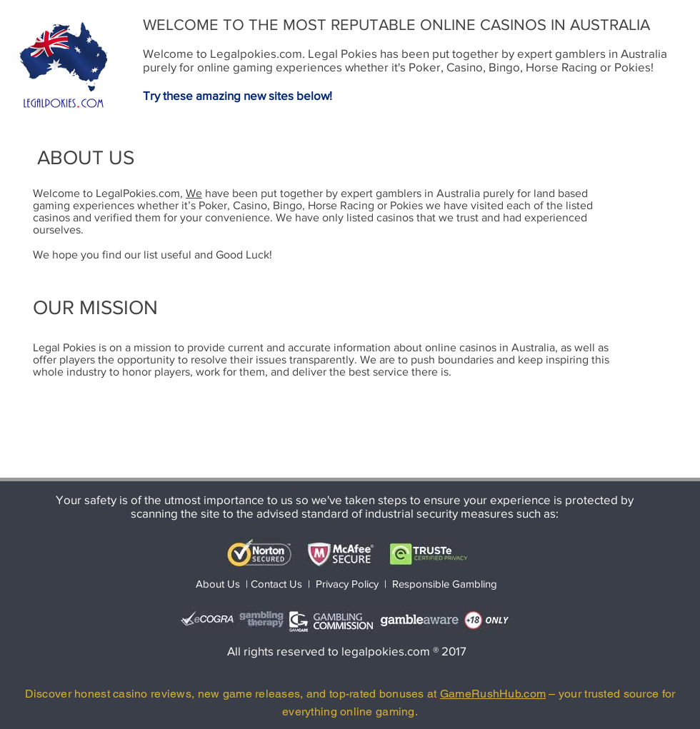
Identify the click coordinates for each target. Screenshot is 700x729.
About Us (218, 584)
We (194, 193)
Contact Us (278, 584)
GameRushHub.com (493, 694)
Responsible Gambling (445, 584)
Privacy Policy (347, 584)
